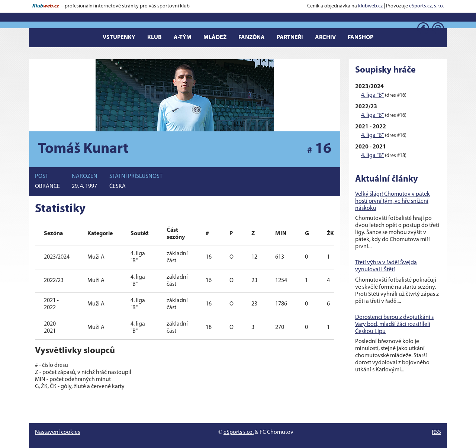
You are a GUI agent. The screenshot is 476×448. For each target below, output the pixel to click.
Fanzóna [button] (252, 38)
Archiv (325, 38)
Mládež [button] (215, 38)
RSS (436, 432)
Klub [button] (155, 38)
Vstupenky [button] (119, 38)
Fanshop (361, 38)
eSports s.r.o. (239, 432)
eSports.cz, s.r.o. (427, 6)
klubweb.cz (370, 6)
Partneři (290, 38)
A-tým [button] (183, 38)
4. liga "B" (372, 95)
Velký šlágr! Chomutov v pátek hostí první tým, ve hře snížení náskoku (393, 201)
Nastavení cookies (57, 432)
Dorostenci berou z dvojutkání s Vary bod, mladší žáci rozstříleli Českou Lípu (394, 324)
